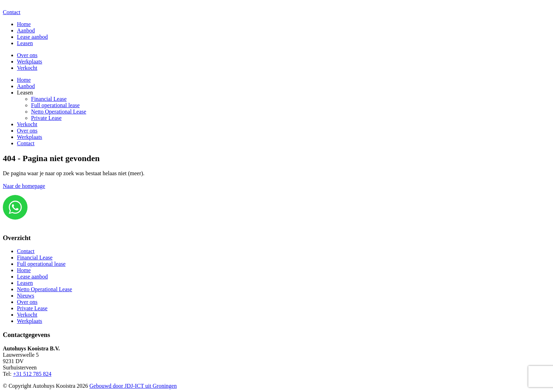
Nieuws (26, 296)
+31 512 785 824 (32, 374)
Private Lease (46, 118)
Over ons (27, 55)
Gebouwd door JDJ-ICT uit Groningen (133, 386)
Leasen (25, 43)
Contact (12, 12)
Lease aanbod (32, 37)
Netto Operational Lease (59, 112)
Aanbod (26, 30)
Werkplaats (30, 62)
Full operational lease (55, 105)
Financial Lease (49, 99)
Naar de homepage (24, 186)
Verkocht (27, 68)
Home (24, 24)
